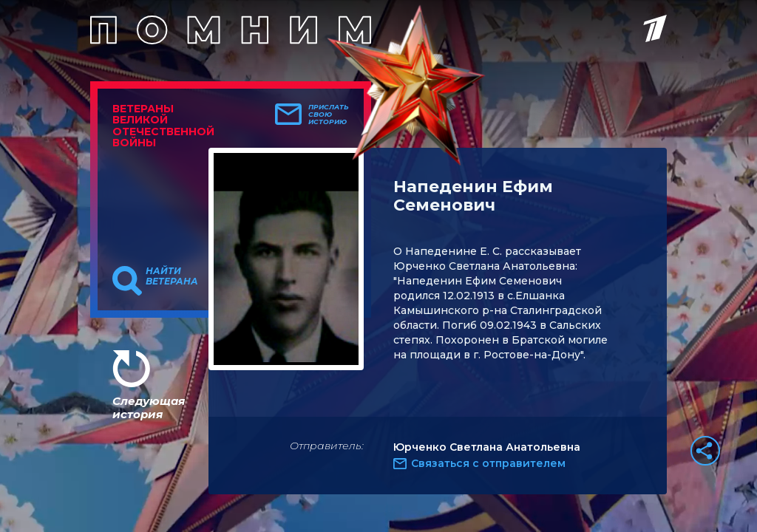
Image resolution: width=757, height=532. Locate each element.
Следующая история (149, 407)
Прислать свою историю (329, 115)
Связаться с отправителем (488, 463)
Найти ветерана (172, 276)
